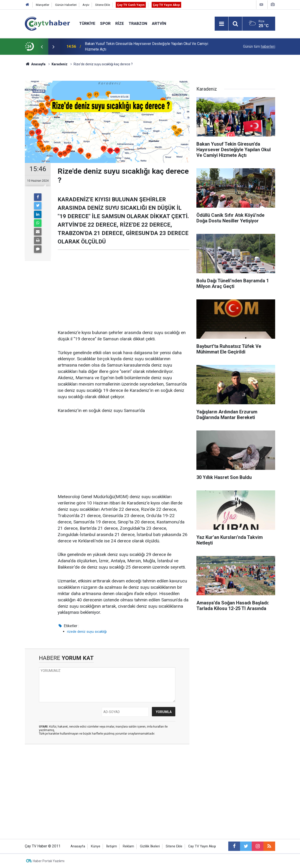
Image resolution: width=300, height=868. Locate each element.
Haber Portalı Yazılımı (49, 861)
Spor (105, 23)
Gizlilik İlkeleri (150, 846)
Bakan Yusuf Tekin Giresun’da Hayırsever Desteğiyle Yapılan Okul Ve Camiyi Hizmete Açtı (146, 46)
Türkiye (87, 23)
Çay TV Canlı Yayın (131, 5)
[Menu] (221, 24)
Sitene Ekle (103, 5)
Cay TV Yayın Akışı (202, 846)
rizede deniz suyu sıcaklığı (87, 632)
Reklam (128, 846)
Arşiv (86, 5)
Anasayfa (78, 846)
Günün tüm (259, 46)
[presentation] (42, 47)
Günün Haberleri (66, 5)
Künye (96, 846)
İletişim (112, 846)
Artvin (159, 23)
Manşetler (43, 5)
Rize (120, 23)
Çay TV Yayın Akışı (166, 5)
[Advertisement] (124, 290)
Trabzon (138, 23)
